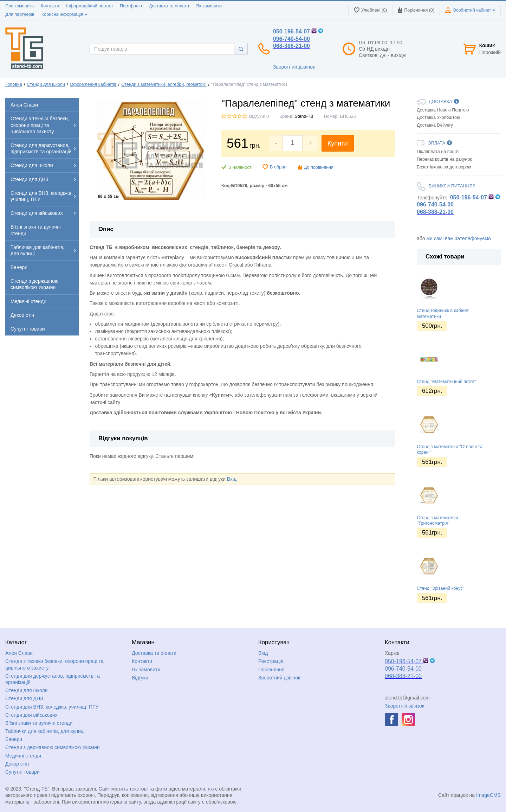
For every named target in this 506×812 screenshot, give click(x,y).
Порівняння (271, 670)
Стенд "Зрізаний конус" (440, 588)
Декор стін (17, 764)
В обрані (279, 167)
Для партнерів (20, 14)
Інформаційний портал (89, 6)
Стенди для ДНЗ (24, 698)
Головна (14, 84)
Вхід (232, 479)
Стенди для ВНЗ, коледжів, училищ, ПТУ (52, 707)
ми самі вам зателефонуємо (458, 238)
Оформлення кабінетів (93, 84)
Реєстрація (271, 661)
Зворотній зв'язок (404, 706)
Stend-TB (304, 116)
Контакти (50, 6)
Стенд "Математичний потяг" (446, 382)
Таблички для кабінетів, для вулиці (45, 731)
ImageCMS (488, 795)
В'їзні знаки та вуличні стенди (39, 723)
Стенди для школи (46, 84)
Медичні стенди (23, 756)
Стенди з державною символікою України (53, 747)
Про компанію (20, 6)
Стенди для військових (31, 715)
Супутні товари (22, 772)
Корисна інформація (64, 14)
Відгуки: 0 (259, 116)
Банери (14, 739)
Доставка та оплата (169, 6)
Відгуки (140, 678)
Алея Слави (19, 653)
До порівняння (319, 167)
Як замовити (209, 6)
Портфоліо (131, 6)
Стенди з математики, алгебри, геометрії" (164, 84)
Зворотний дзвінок (294, 67)
